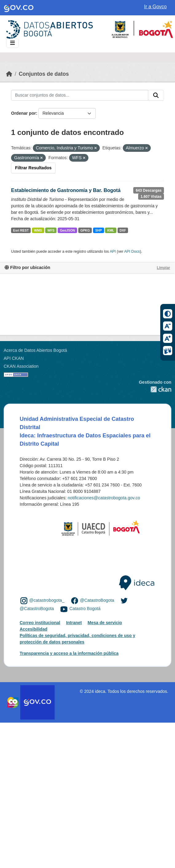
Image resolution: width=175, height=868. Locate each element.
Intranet (74, 623)
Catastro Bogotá (85, 609)
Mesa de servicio (105, 623)
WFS (51, 230)
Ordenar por (23, 113)
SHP (99, 230)
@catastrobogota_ (47, 600)
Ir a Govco (155, 7)
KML (111, 230)
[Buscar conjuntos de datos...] (80, 95)
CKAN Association (21, 366)
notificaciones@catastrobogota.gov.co (104, 498)
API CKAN (14, 358)
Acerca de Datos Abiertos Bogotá (35, 350)
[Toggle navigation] (12, 43)
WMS (38, 230)
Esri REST (21, 230)
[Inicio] (9, 74)
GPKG (85, 230)
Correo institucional (40, 623)
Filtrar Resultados (33, 168)
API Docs (132, 252)
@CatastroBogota (97, 600)
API (113, 252)
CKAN (155, 389)
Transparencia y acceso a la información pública (69, 653)
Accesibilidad (33, 629)
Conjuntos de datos (44, 74)
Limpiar (163, 268)
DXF (123, 230)
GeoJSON (67, 230)
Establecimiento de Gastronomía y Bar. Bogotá (66, 190)
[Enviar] (156, 95)
